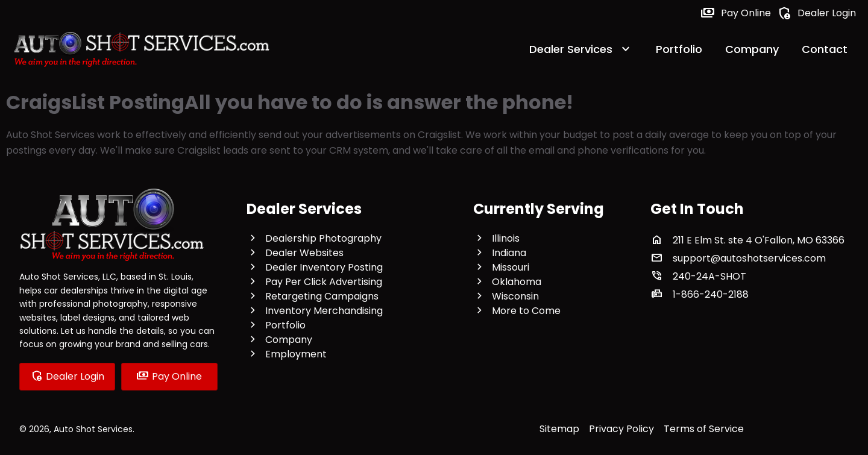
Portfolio (679, 49)
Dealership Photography (323, 238)
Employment (296, 354)
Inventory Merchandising (324, 311)
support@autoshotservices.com (749, 258)
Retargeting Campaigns (322, 296)
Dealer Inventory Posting (324, 267)
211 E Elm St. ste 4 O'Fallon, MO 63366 (759, 240)
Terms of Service (704, 429)
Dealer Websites (304, 253)
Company (752, 49)
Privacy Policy (621, 429)
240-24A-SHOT (709, 276)
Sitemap (559, 429)
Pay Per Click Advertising (324, 282)
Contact (825, 49)
